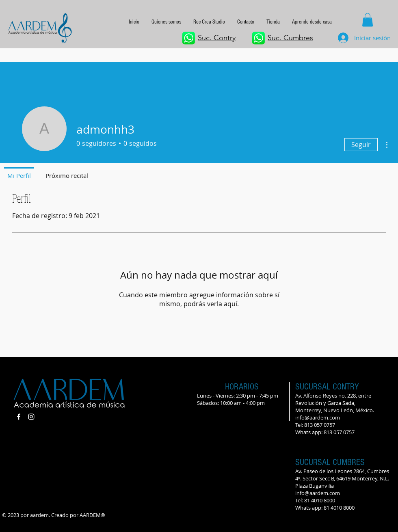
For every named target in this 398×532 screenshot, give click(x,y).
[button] (312, 22)
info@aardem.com (318, 417)
